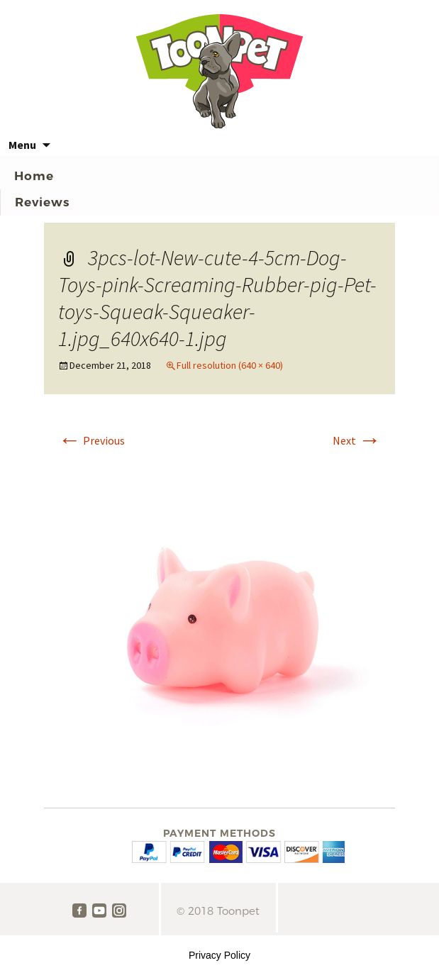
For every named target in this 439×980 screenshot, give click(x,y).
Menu (22, 145)
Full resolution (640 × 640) (230, 365)
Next (357, 440)
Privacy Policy (220, 955)
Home (34, 176)
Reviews (42, 202)
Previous (91, 440)
